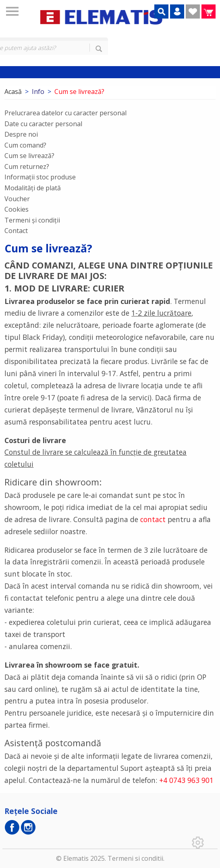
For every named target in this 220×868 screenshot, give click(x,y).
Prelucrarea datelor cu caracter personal (65, 113)
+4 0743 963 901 (186, 780)
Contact (16, 231)
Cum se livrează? (29, 156)
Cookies (17, 209)
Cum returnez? (27, 167)
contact (153, 519)
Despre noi (21, 134)
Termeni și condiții (32, 220)
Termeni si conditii (135, 858)
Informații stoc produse (40, 177)
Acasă (13, 92)
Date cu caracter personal (43, 124)
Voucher (17, 199)
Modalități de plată (33, 188)
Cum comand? (25, 145)
